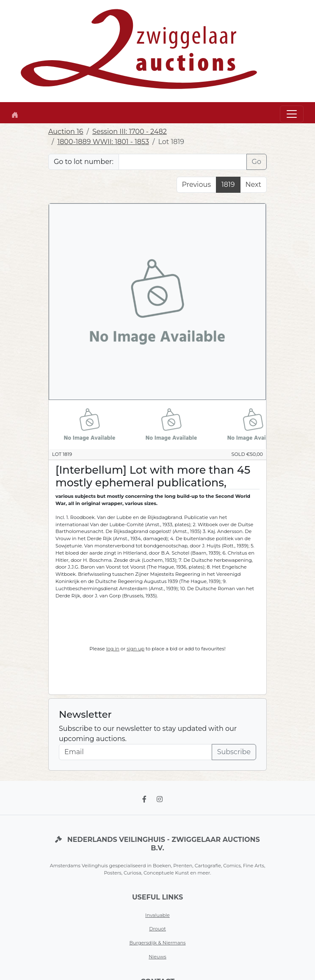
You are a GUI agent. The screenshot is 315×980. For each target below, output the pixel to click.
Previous (196, 185)
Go (257, 162)
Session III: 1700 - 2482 (130, 132)
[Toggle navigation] (292, 114)
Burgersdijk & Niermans (157, 943)
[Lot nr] (183, 162)
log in (113, 649)
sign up (135, 649)
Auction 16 (66, 132)
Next (253, 185)
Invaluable (157, 915)
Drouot (157, 929)
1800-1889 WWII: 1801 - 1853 (103, 142)
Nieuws (157, 957)
